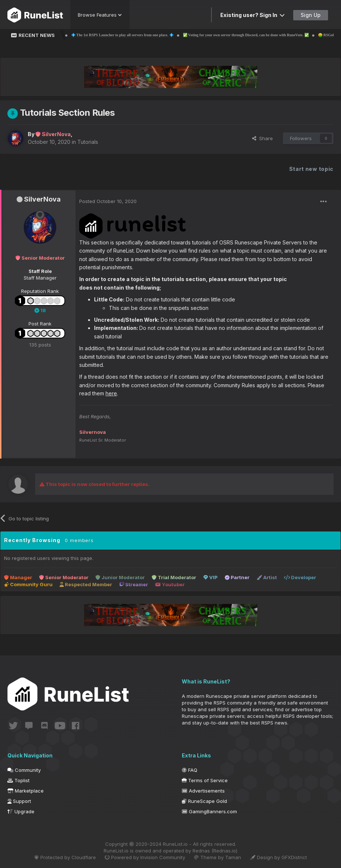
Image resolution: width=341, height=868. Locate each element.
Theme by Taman (218, 857)
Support (19, 801)
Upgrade (21, 811)
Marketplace (26, 791)
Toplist (19, 780)
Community (24, 770)
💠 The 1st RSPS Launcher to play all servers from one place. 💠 (139, 35)
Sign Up (311, 15)
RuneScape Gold (204, 801)
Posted (108, 201)
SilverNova (42, 199)
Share (263, 138)
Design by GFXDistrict (278, 857)
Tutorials (88, 142)
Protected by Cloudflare (65, 857)
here (111, 393)
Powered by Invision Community (145, 857)
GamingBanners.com (209, 811)
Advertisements (203, 791)
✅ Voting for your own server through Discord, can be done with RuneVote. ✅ (262, 35)
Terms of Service (205, 780)
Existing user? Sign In (253, 15)
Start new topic (312, 169)
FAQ (190, 770)
